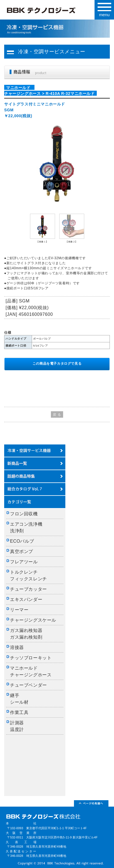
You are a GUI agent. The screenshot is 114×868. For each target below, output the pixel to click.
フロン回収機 (24, 514)
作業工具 (19, 712)
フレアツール (24, 562)
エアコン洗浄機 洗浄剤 (29, 527)
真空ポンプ (22, 551)
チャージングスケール (33, 620)
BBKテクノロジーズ (49, 11)
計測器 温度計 (19, 726)
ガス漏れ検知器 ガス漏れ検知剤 (29, 634)
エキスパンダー (26, 599)
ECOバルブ (22, 541)
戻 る (57, 415)
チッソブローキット (31, 658)
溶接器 (17, 647)
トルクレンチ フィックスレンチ (29, 575)
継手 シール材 (19, 699)
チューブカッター (29, 589)
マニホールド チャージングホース (31, 671)
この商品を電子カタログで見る (57, 364)
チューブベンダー (29, 685)
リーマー (19, 610)
